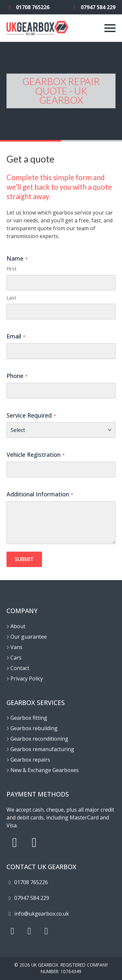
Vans (16, 647)
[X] (29, 931)
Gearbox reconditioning (39, 739)
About (18, 626)
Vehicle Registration (36, 455)
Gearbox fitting (29, 718)
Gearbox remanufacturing (42, 749)
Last (11, 298)
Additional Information (40, 494)
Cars (16, 658)
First (12, 268)
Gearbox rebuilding (34, 728)
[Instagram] (12, 931)
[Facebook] (46, 931)
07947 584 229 (93, 7)
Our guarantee (29, 637)
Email (16, 336)
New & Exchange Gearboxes (45, 770)
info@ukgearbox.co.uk (38, 914)
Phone (17, 376)
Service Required (31, 415)
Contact (20, 668)
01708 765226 (28, 7)
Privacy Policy (27, 679)
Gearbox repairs (30, 760)
